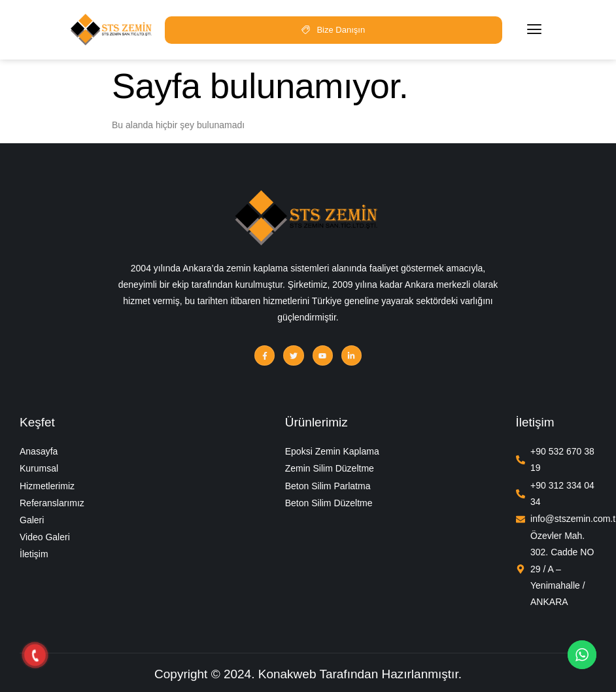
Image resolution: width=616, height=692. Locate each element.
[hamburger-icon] (534, 29)
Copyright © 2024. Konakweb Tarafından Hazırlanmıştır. (308, 674)
